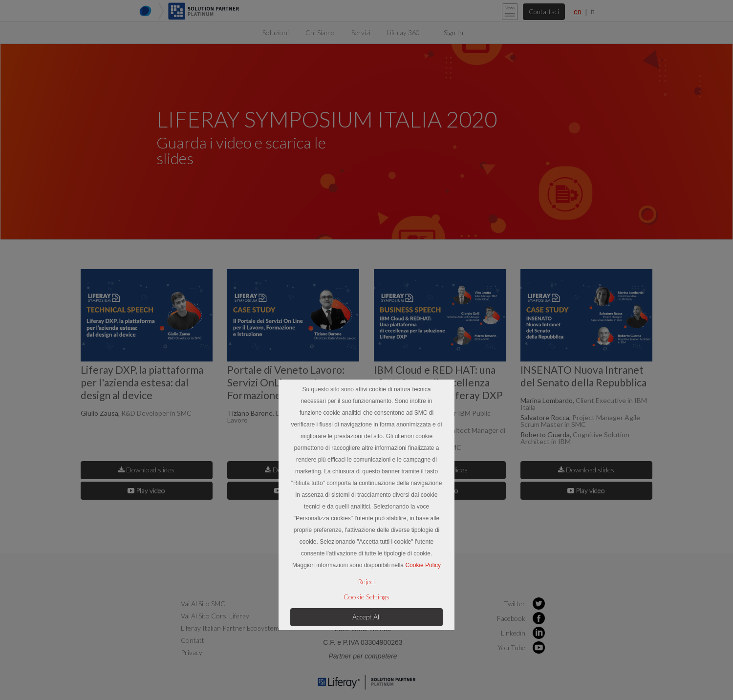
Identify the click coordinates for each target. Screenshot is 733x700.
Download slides (146, 469)
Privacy (192, 652)
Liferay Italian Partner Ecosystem (230, 627)
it (593, 12)
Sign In (453, 32)
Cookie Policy (423, 565)
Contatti (193, 640)
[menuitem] (276, 32)
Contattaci (543, 11)
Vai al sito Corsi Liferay (215, 615)
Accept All (366, 617)
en (578, 12)
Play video (146, 490)
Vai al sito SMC (203, 603)
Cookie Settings (366, 597)
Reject (367, 582)
